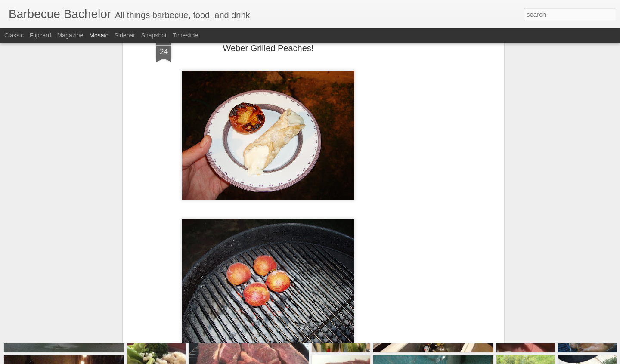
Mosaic (99, 35)
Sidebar (125, 35)
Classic (14, 35)
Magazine (70, 35)
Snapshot (154, 35)
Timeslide (185, 35)
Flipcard (40, 35)
